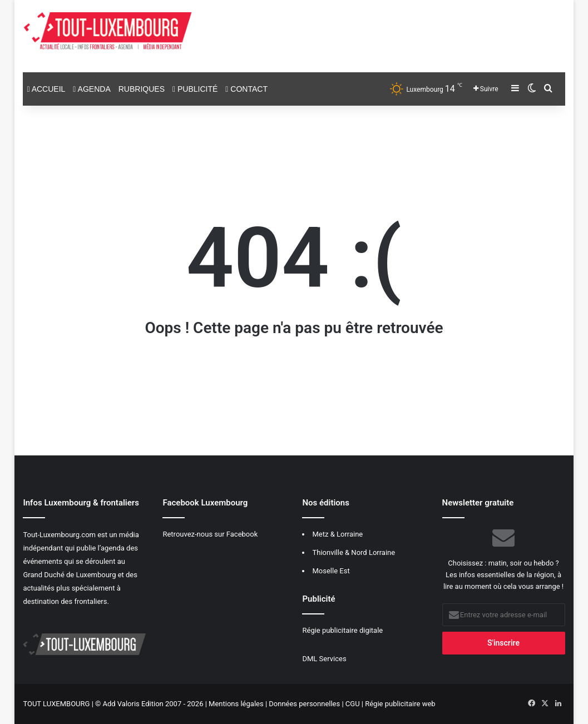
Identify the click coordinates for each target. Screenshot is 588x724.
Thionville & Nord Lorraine (354, 552)
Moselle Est (331, 571)
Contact (246, 89)
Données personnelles (304, 704)
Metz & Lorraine (337, 534)
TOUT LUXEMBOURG (56, 704)
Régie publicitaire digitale (342, 630)
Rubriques (142, 89)
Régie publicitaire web (400, 704)
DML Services (324, 659)
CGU (353, 704)
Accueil (46, 89)
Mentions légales (236, 704)
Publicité (195, 89)
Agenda (92, 89)
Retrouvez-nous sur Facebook (210, 534)
